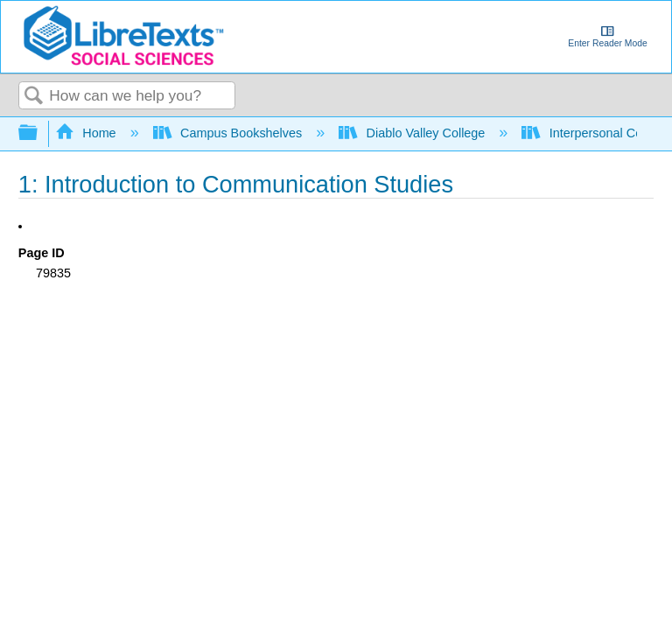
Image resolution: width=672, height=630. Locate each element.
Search (34, 97)
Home (87, 133)
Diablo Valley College (413, 133)
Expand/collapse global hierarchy (39, 133)
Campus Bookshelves (230, 133)
